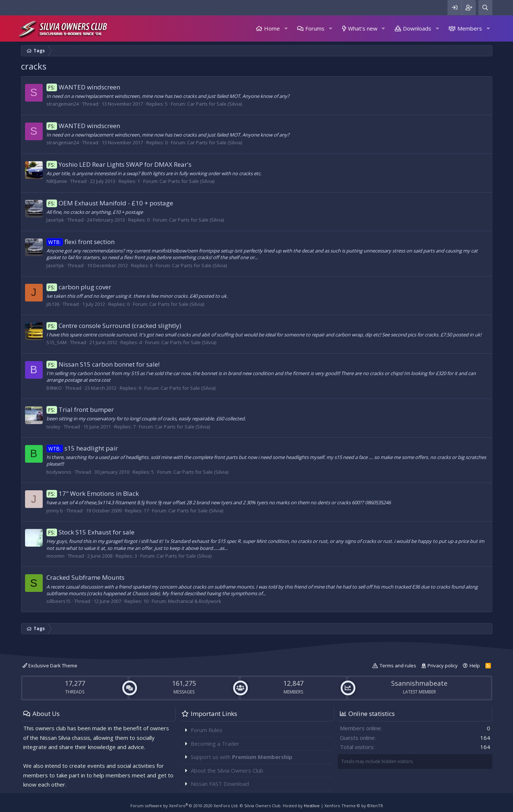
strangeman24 (63, 104)
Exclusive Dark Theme (50, 666)
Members (470, 28)
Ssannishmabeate (419, 683)
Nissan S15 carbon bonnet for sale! (103, 364)
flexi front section (81, 242)
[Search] (485, 8)
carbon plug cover (79, 287)
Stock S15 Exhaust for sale (91, 532)
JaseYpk (55, 220)
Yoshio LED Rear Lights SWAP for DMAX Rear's (119, 164)
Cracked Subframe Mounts (85, 577)
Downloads (417, 28)
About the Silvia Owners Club (227, 770)
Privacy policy (443, 666)
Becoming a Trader (215, 744)
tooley (53, 427)
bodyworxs (59, 472)
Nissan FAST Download (220, 784)
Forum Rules (207, 730)
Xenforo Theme (354, 806)
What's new (363, 28)
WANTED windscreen (83, 87)
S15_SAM (57, 342)
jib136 (53, 304)
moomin (55, 556)
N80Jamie (57, 181)
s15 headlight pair (82, 448)
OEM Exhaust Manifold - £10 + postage (110, 203)
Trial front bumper (80, 409)
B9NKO (54, 388)
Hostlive (312, 806)
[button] (286, 29)
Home (272, 28)
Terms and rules (398, 666)
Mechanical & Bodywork (195, 601)
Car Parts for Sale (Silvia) (215, 104)
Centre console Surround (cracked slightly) (114, 326)
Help (475, 666)
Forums (315, 28)
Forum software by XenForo (185, 806)
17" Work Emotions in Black (93, 493)
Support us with (242, 757)
